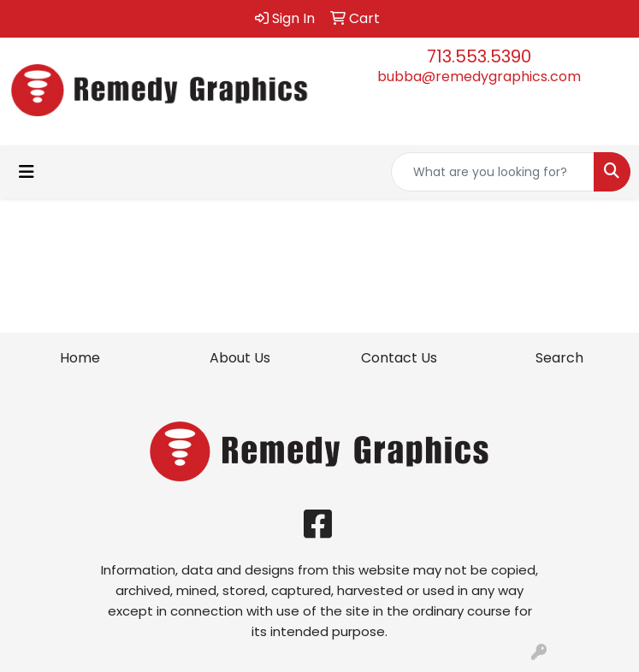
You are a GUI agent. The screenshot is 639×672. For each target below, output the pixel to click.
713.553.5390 (479, 56)
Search (559, 358)
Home (80, 358)
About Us (240, 358)
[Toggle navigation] (27, 172)
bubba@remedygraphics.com (479, 77)
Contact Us (399, 358)
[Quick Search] (493, 172)
